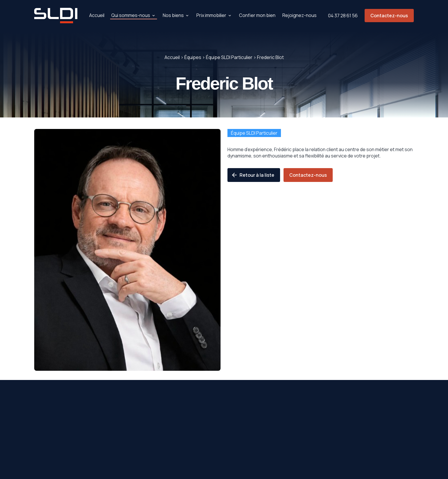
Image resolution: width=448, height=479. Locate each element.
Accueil (97, 15)
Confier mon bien (257, 15)
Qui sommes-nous (131, 15)
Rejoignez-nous (299, 15)
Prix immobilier (211, 15)
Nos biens (173, 15)
